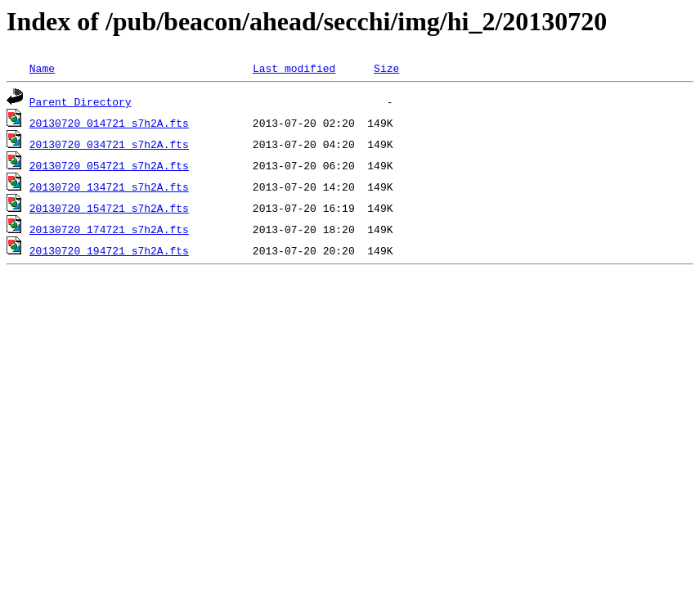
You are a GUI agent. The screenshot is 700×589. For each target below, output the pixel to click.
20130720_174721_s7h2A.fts (109, 229)
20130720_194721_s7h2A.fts (109, 250)
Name (42, 68)
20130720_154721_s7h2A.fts (109, 208)
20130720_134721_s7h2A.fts (109, 187)
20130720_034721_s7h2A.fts (109, 144)
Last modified (294, 68)
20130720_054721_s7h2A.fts (109, 165)
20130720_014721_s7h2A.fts (109, 123)
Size (386, 68)
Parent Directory (81, 101)
